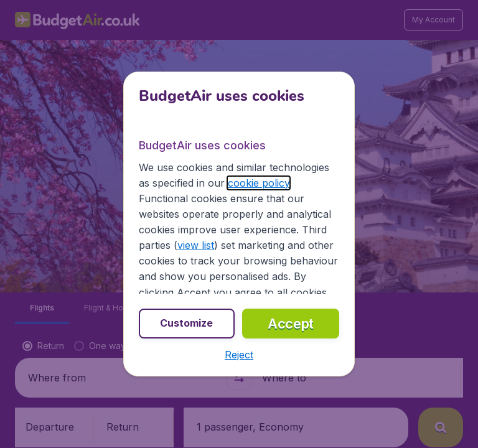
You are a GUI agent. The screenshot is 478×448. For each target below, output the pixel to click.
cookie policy (259, 183)
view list (196, 245)
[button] (239, 355)
